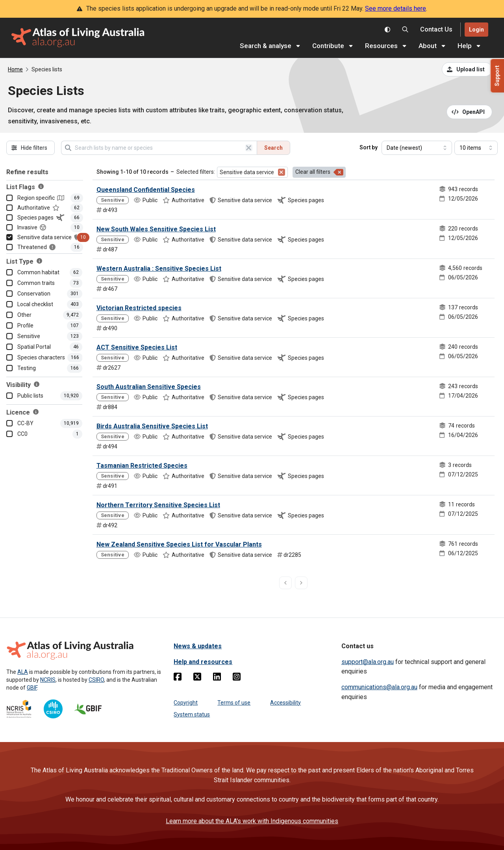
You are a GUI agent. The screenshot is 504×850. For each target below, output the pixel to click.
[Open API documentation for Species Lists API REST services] (470, 112)
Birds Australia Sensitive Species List (152, 426)
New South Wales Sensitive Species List (156, 229)
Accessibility (285, 703)
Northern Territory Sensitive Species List (158, 505)
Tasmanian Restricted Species (142, 466)
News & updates (198, 646)
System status (192, 714)
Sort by (369, 147)
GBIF (32, 688)
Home (15, 69)
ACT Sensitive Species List (137, 347)
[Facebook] (178, 678)
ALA (23, 672)
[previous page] (285, 583)
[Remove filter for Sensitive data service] (282, 172)
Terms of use (234, 703)
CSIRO (96, 680)
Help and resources (203, 662)
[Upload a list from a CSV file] (467, 69)
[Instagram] (237, 678)
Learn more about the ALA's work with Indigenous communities (252, 821)
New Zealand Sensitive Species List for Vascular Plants (179, 544)
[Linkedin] (217, 678)
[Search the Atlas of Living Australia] (405, 30)
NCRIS (48, 680)
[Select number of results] (476, 148)
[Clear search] (249, 148)
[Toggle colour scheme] (387, 30)
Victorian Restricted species (139, 308)
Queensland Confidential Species (146, 190)
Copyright (186, 703)
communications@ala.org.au (379, 687)
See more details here (396, 8)
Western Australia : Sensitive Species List (159, 269)
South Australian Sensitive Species (149, 387)
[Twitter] (197, 678)
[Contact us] (436, 30)
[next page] (301, 583)
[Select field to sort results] (417, 148)
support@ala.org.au (368, 662)
